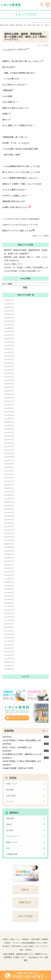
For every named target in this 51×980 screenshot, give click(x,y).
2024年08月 (9, 332)
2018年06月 (9, 586)
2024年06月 (9, 339)
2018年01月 (9, 603)
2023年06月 (9, 380)
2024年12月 (9, 318)
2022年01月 (9, 439)
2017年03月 (9, 638)
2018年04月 (9, 593)
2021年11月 (9, 446)
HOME (5, 939)
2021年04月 (9, 471)
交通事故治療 (12, 854)
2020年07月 (9, 502)
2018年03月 (9, 596)
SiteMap (28, 950)
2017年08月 (9, 620)
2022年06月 (9, 422)
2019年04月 (9, 554)
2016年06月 (9, 669)
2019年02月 (9, 558)
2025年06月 (9, 304)
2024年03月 (9, 349)
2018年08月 (9, 579)
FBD (8, 848)
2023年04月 (9, 387)
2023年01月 (9, 398)
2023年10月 (9, 366)
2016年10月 (9, 655)
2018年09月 (9, 575)
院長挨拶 (10, 790)
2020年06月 (9, 506)
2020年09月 (9, 495)
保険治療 (10, 818)
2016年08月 (9, 662)
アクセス (10, 802)
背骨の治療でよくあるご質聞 (22, 946)
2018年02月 (9, 599)
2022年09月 (9, 412)
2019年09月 (9, 537)
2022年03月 (9, 433)
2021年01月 (9, 481)
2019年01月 (9, 561)
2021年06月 (9, 464)
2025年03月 (9, 307)
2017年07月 (9, 624)
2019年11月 (9, 530)
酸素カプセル (12, 842)
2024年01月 (9, 356)
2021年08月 (9, 457)
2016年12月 (9, 648)
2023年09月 (9, 370)
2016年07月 (9, 666)
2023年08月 (9, 373)
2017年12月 (9, 606)
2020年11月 (9, 488)
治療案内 (45, 939)
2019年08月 (9, 540)
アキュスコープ (13, 836)
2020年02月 (9, 520)
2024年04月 (9, 345)
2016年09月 (9, 659)
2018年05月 (9, 589)
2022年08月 (9, 415)
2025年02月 (9, 311)
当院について (12, 784)
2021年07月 (9, 460)
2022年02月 (9, 436)
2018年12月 (9, 565)
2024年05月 (9, 342)
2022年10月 (9, 408)
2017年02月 (9, 641)
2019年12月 (9, 526)
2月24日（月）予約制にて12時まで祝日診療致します (26, 267)
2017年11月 (9, 610)
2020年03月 (9, 516)
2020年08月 (9, 499)
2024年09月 (9, 328)
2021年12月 (9, 443)
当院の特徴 (11, 796)
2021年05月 (9, 467)
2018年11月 (9, 568)
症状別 (9, 824)
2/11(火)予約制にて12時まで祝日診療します (23, 271)
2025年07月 (9, 300)
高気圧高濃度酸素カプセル (31, 943)
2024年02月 (9, 352)
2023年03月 (9, 391)
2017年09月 (9, 617)
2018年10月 (9, 572)
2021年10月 (9, 450)
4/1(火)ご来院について (13, 264)
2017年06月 (9, 627)
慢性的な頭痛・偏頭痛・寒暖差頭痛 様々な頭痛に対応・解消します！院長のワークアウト (25, 37)
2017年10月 (9, 613)
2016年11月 (9, 652)
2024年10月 (9, 325)
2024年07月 (9, 335)
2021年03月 (9, 474)
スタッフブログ (41, 946)
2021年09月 (9, 453)
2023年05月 (9, 384)
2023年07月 (9, 377)
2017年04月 (9, 634)
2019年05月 (9, 551)
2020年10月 (9, 492)
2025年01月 (9, 314)
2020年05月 (9, 509)
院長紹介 (26, 939)
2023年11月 (9, 363)
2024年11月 (9, 321)
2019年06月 (9, 547)
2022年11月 (9, 405)
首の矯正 (10, 830)
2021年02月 (9, 478)
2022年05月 (9, 426)
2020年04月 (9, 513)
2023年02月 (9, 394)
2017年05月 (9, 631)
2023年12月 (9, 359)
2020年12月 (9, 485)
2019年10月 (9, 533)
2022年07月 (9, 419)
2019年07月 (9, 544)
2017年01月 (9, 645)
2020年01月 (9, 523)
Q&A (21, 950)
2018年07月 (9, 582)
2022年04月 (9, 429)
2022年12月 (9, 401)
